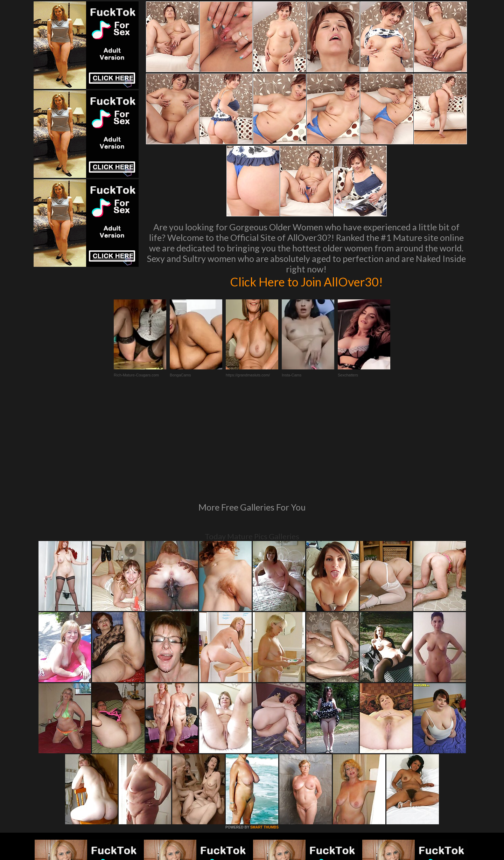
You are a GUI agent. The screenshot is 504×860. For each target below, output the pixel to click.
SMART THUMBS (264, 732)
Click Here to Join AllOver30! (306, 282)
